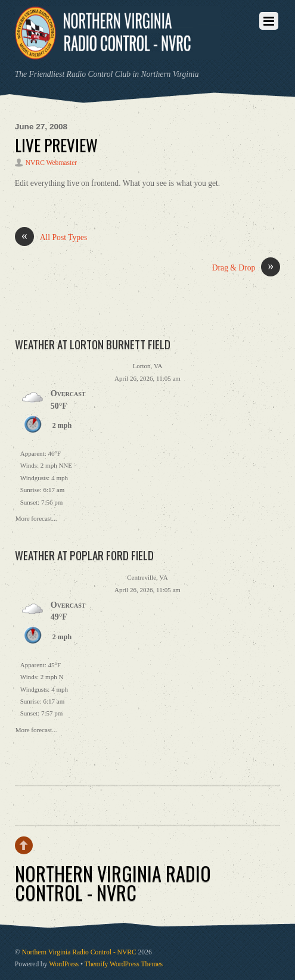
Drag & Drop (246, 268)
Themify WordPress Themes (124, 964)
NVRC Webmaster (51, 163)
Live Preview (56, 145)
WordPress (64, 964)
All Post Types (51, 238)
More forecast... (36, 517)
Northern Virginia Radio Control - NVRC (79, 952)
